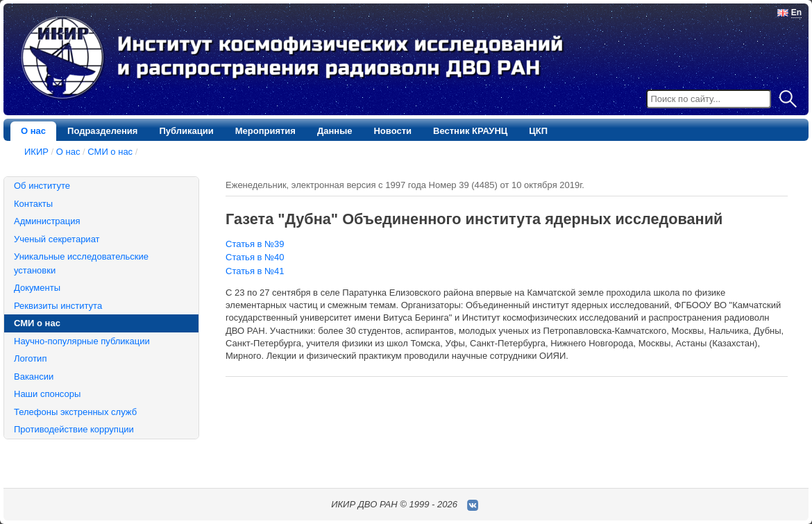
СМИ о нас (110, 152)
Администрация (47, 221)
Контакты (33, 204)
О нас (33, 131)
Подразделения (102, 131)
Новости (392, 131)
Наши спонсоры (47, 394)
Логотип (30, 358)
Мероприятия (265, 131)
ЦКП (538, 131)
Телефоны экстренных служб (75, 412)
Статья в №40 (255, 257)
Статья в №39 (255, 244)
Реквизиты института (58, 306)
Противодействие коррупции (74, 429)
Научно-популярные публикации (82, 341)
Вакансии (34, 377)
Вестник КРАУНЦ (470, 131)
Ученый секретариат (57, 239)
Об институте (42, 186)
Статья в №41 (255, 271)
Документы (37, 288)
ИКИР (36, 152)
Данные (335, 131)
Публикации (186, 131)
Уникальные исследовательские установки (81, 263)
